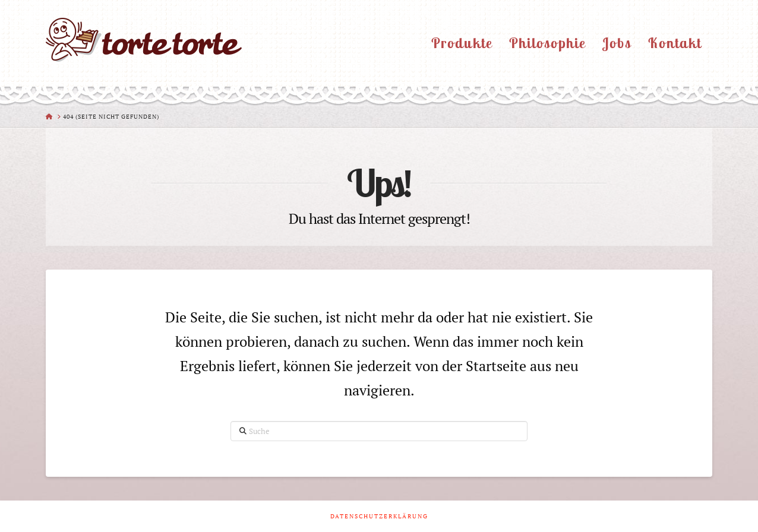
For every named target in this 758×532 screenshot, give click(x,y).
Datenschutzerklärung (379, 516)
